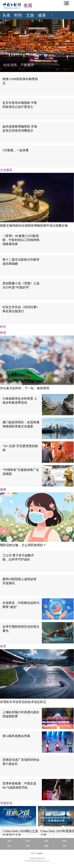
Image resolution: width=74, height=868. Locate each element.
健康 (42, 15)
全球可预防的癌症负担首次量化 (21, 629)
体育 (3, 646)
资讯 (46, 841)
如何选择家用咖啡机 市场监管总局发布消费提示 (20, 129)
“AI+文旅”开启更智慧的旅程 (20, 448)
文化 (9, 846)
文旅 (30, 15)
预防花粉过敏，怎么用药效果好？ (23, 545)
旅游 (3, 333)
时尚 (18, 15)
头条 (6, 15)
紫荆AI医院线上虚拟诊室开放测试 (19, 581)
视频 (46, 846)
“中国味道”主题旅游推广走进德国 (21, 472)
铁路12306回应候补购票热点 (20, 81)
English (40, 853)
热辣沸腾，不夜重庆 (19, 65)
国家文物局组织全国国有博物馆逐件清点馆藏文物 (34, 226)
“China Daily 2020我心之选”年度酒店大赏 (21, 833)
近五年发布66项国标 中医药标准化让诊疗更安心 (20, 105)
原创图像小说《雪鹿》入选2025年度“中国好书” (21, 285)
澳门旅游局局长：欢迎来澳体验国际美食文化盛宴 (21, 424)
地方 (65, 846)
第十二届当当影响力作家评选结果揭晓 (21, 262)
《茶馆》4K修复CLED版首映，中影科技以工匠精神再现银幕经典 (21, 240)
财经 (65, 841)
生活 (28, 6)
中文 (33, 853)
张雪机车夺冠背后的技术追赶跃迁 (23, 702)
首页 (9, 841)
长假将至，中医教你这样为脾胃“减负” (21, 605)
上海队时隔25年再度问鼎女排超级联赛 (21, 714)
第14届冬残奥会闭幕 (16, 736)
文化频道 (6, 170)
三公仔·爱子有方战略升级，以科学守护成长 (18, 557)
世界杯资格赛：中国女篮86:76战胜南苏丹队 (19, 785)
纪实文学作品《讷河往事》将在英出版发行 (21, 309)
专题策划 (6, 803)
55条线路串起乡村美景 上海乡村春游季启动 (20, 401)
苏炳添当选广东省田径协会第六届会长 (21, 762)
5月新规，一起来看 (16, 150)
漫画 (28, 846)
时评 (28, 841)
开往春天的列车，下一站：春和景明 (25, 388)
